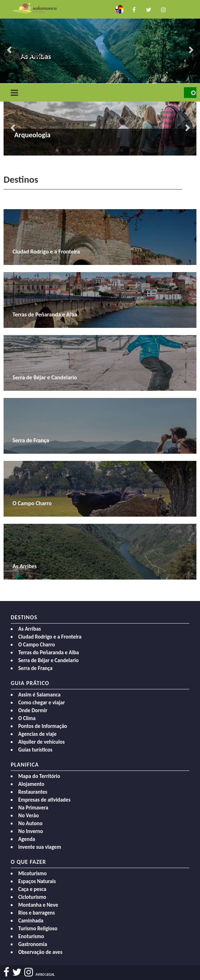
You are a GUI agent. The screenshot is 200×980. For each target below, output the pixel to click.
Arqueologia (32, 135)
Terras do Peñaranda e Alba (49, 652)
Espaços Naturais (37, 881)
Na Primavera (33, 808)
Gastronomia (33, 944)
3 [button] (100, 78)
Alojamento (31, 784)
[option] (100, 42)
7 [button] (122, 150)
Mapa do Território (39, 776)
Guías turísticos (35, 750)
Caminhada (31, 921)
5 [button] (122, 78)
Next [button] (191, 50)
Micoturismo (33, 873)
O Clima (27, 718)
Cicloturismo (32, 897)
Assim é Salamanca (39, 695)
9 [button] (143, 150)
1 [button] (79, 78)
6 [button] (111, 150)
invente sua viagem (40, 847)
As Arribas (30, 629)
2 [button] (89, 78)
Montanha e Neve (38, 905)
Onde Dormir (33, 710)
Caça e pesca (32, 889)
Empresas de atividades (44, 800)
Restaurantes (33, 792)
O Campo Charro (37, 645)
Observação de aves (40, 952)
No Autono (30, 823)
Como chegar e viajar (42, 703)
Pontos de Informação (43, 726)
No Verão (28, 816)
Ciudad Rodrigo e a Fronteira (50, 637)
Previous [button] (13, 129)
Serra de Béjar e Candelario (48, 660)
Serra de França (35, 668)
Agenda (27, 839)
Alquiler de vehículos (42, 742)
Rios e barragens (36, 913)
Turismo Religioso (38, 929)
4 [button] (111, 78)
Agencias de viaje (37, 734)
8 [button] (132, 150)
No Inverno (31, 831)
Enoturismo (31, 936)
